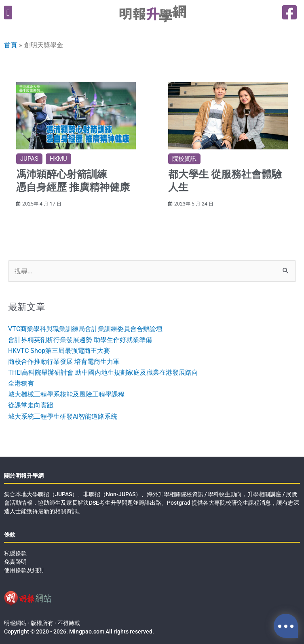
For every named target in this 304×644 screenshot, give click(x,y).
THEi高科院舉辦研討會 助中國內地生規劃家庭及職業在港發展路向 (103, 372)
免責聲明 (15, 562)
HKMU (58, 159)
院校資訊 (184, 159)
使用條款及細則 (24, 570)
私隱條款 (15, 553)
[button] (8, 13)
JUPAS (29, 159)
